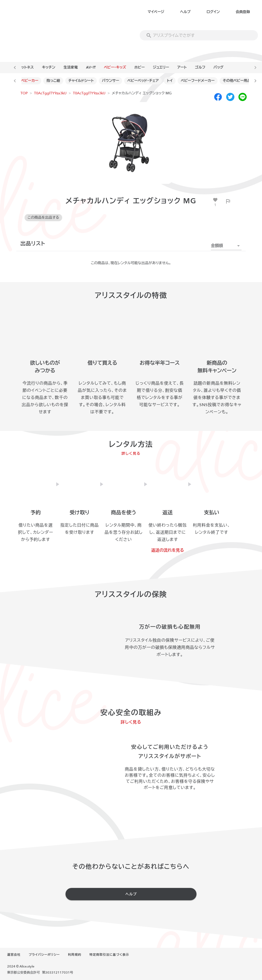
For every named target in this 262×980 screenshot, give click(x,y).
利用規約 (75, 955)
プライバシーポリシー (44, 955)
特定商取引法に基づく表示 (109, 955)
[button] (226, 246)
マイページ (156, 12)
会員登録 (243, 12)
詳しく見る (131, 454)
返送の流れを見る (168, 550)
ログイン (213, 12)
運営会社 (14, 955)
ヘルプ (185, 12)
